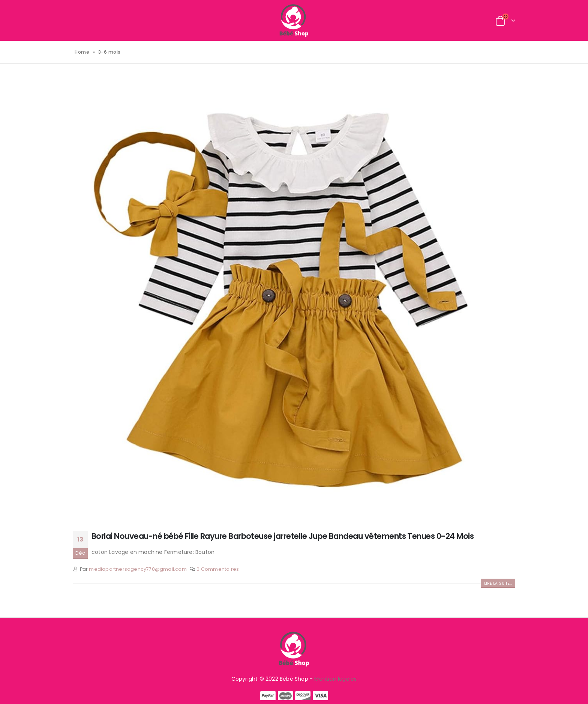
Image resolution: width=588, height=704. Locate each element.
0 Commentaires (218, 569)
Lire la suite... (498, 583)
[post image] (294, 298)
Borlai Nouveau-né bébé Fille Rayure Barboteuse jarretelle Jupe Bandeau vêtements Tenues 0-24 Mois (283, 536)
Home (82, 52)
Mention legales (335, 679)
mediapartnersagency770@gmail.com (138, 569)
